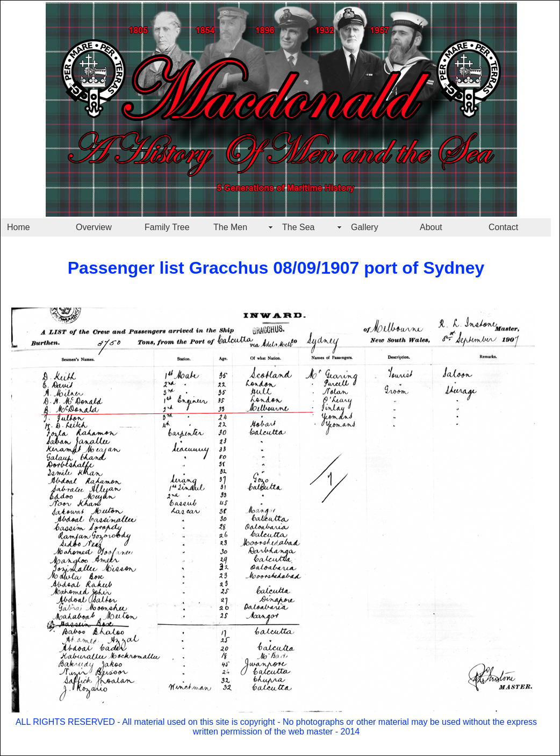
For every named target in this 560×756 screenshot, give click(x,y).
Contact (503, 227)
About (431, 227)
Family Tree (167, 227)
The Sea (298, 227)
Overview (94, 227)
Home (19, 227)
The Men (230, 227)
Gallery (365, 227)
